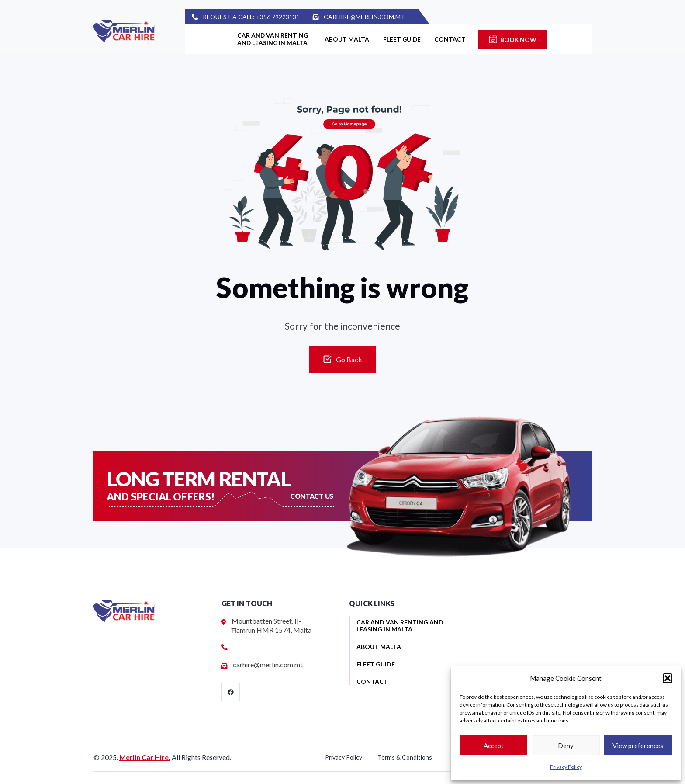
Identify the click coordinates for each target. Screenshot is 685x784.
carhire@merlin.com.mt (372, 17)
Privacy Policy (566, 767)
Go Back (349, 359)
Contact (458, 39)
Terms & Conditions (405, 757)
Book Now (528, 39)
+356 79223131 (286, 17)
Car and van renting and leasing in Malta (265, 39)
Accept (494, 746)
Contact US (312, 496)
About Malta (346, 39)
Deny (566, 746)
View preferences (638, 746)
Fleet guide (405, 39)
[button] (668, 678)
